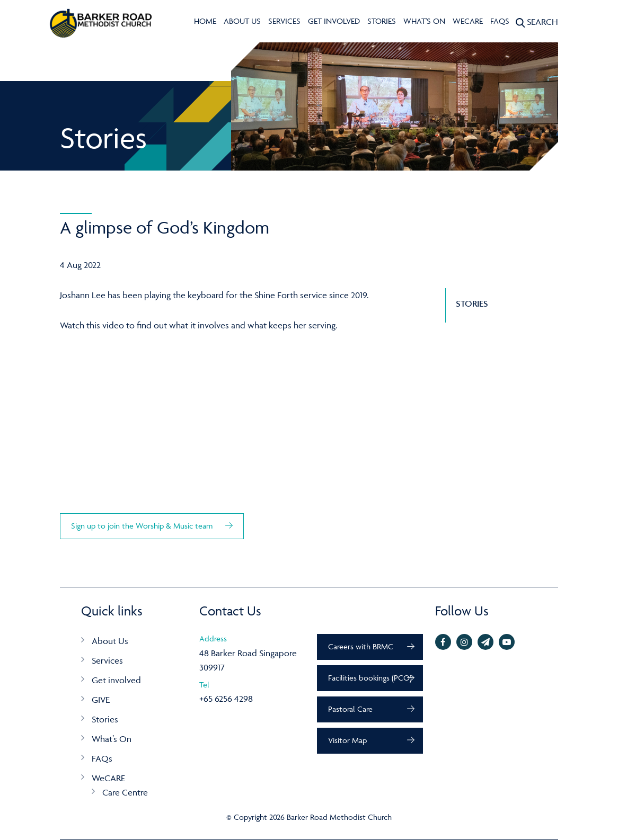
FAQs (500, 21)
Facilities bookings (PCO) (370, 678)
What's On (424, 21)
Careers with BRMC (361, 646)
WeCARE (468, 21)
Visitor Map (347, 740)
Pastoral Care (350, 709)
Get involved (334, 21)
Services (284, 21)
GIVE (101, 700)
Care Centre (125, 792)
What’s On (112, 739)
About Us (242, 21)
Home (205, 21)
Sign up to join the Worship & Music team (143, 526)
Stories (382, 21)
